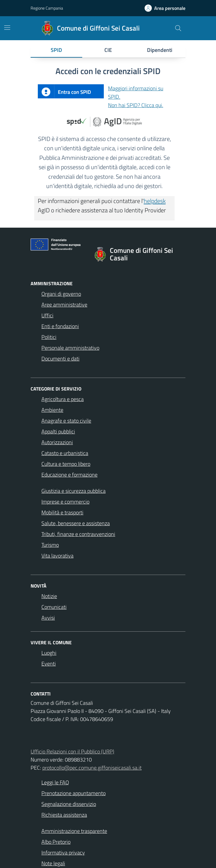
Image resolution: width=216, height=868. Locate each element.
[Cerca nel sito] (178, 28)
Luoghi (49, 653)
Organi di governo (61, 294)
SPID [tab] (56, 50)
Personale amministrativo (70, 348)
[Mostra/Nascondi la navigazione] (7, 28)
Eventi (49, 664)
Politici (49, 337)
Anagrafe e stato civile (66, 421)
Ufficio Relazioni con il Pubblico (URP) (72, 751)
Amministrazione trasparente (74, 831)
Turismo (50, 545)
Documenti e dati (60, 359)
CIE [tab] (108, 50)
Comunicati (54, 607)
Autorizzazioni (57, 442)
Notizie (49, 596)
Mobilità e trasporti (62, 512)
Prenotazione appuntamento (73, 793)
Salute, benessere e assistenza (76, 523)
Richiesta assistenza (64, 815)
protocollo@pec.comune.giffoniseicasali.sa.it (92, 768)
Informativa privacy (63, 853)
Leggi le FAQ (55, 782)
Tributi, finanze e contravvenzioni (78, 534)
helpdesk (155, 201)
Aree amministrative (64, 305)
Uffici (47, 315)
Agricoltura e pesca (63, 399)
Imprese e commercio (65, 502)
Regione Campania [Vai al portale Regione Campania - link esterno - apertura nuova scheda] (47, 8)
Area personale (170, 8)
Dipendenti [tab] (160, 50)
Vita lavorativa (57, 556)
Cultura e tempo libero (66, 464)
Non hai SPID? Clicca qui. (136, 105)
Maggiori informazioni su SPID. (136, 93)
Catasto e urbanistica (65, 453)
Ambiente (52, 410)
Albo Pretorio (56, 842)
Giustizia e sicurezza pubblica (73, 491)
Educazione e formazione (69, 475)
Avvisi (48, 618)
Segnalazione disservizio (69, 804)
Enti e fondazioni (60, 326)
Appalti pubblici (58, 431)
